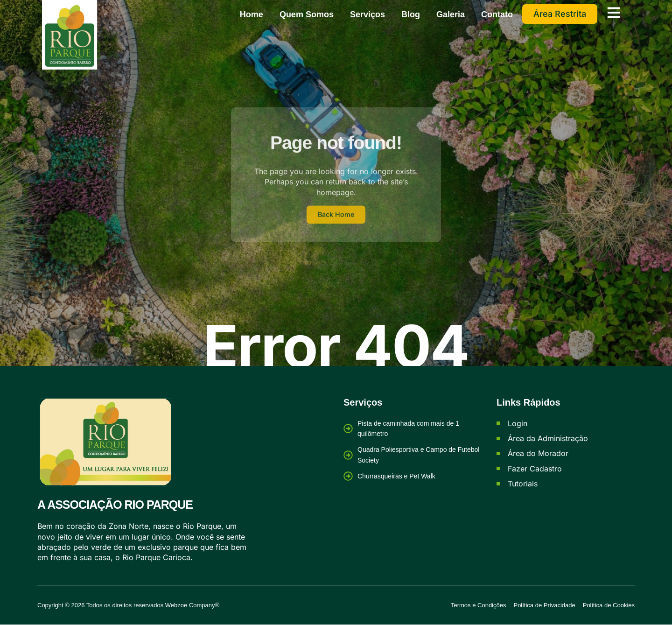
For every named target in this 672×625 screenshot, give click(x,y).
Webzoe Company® (192, 605)
